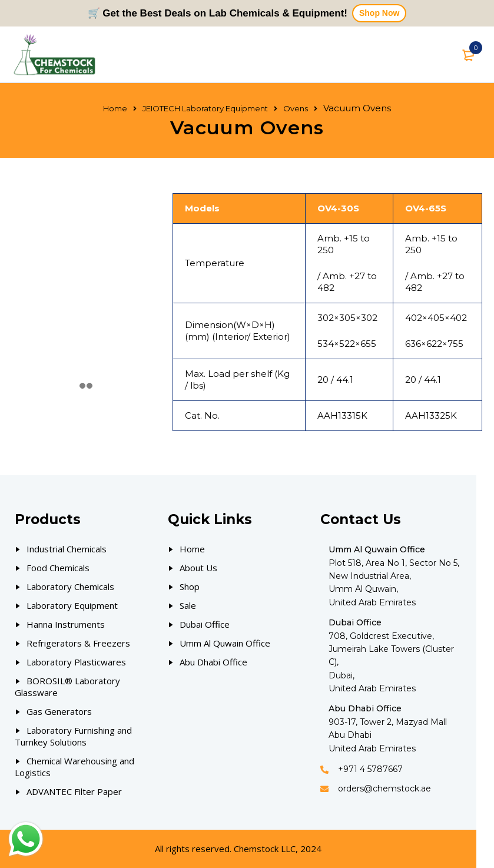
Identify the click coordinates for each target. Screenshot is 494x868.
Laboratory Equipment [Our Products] (72, 605)
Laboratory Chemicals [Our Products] (70, 587)
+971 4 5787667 (370, 769)
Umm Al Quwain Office (225, 643)
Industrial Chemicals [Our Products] (67, 549)
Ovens (296, 108)
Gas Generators (59, 711)
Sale (188, 605)
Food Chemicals (58, 568)
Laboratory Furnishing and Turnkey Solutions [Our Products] (73, 736)
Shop (190, 587)
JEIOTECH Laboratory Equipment (205, 108)
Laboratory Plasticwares (76, 662)
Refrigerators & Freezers (78, 643)
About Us (198, 568)
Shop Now (379, 13)
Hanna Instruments (66, 624)
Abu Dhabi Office (213, 662)
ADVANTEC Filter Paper (74, 791)
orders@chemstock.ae (384, 789)
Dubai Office (205, 624)
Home (115, 108)
